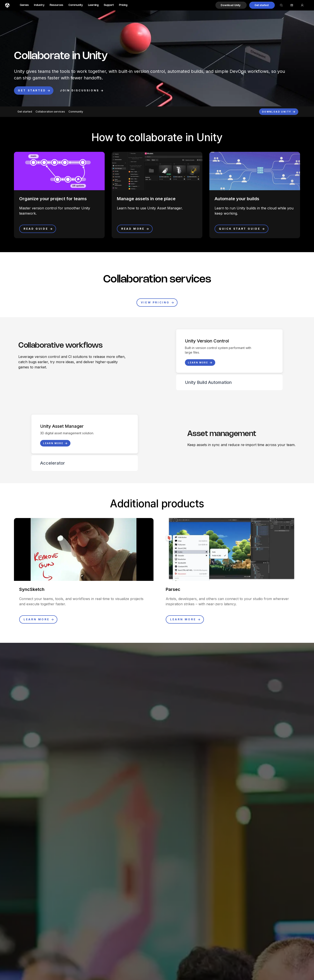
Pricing (123, 5)
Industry (39, 5)
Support (109, 5)
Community (76, 5)
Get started (25, 112)
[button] (231, 5)
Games (24, 5)
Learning (93, 5)
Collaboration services (50, 112)
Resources (56, 5)
